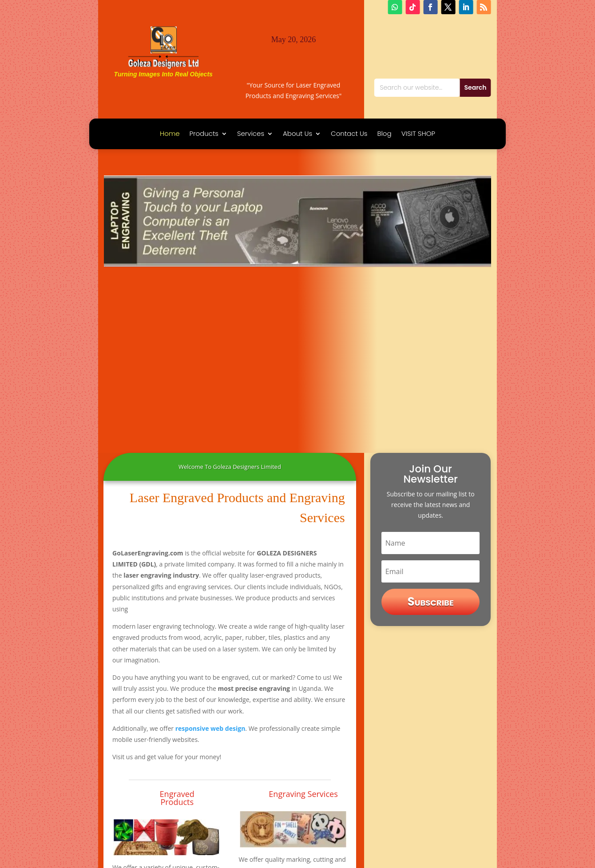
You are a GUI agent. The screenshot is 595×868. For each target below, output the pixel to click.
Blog (384, 134)
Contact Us (349, 134)
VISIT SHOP (418, 134)
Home (170, 134)
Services (251, 134)
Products (204, 134)
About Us (297, 134)
